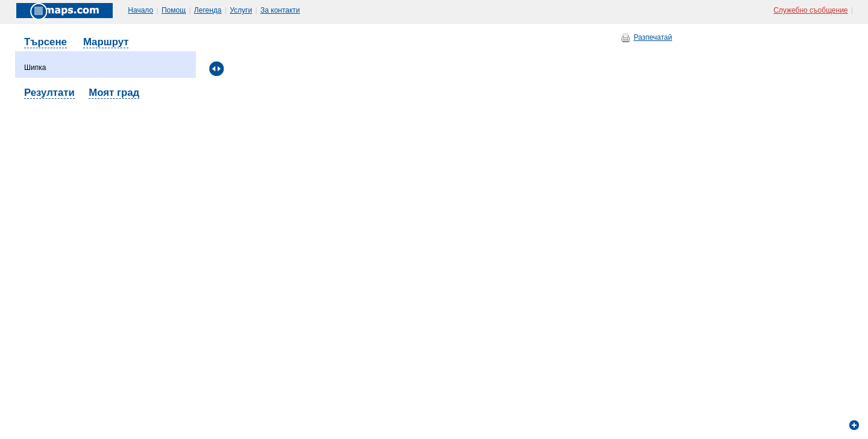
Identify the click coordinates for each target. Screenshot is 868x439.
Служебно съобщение (810, 10)
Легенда (208, 10)
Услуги (241, 10)
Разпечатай (653, 37)
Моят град (114, 93)
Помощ (174, 10)
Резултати (49, 93)
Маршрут (106, 42)
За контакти (280, 10)
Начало (140, 10)
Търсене (46, 42)
